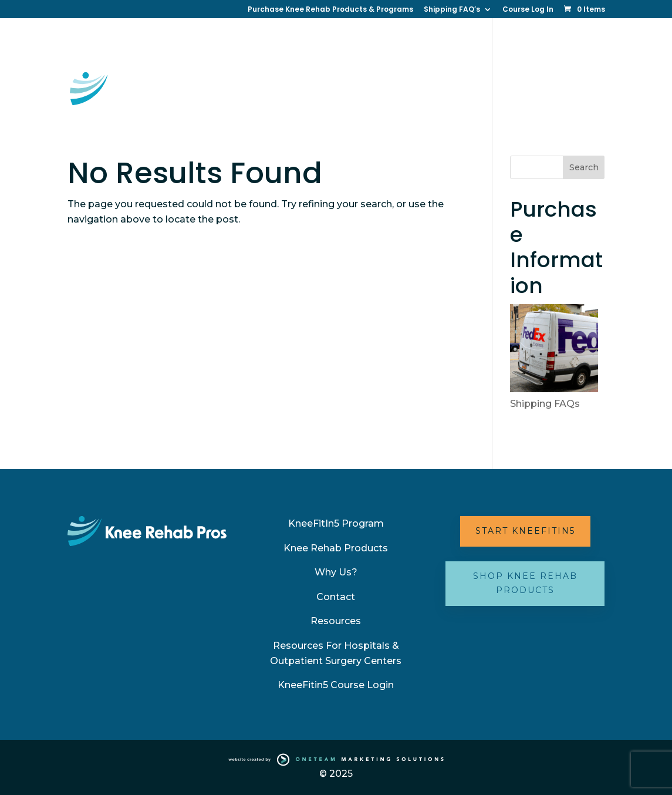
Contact (280, 84)
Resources (336, 84)
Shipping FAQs (545, 404)
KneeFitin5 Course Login (336, 685)
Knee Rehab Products (336, 548)
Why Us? (525, 47)
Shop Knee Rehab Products (525, 583)
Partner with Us (536, 84)
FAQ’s (273, 122)
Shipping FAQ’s (452, 10)
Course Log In (528, 10)
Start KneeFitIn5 (525, 531)
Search (584, 167)
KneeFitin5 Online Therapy (317, 47)
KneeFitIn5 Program (336, 523)
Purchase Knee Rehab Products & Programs (330, 10)
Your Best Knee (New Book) (431, 84)
